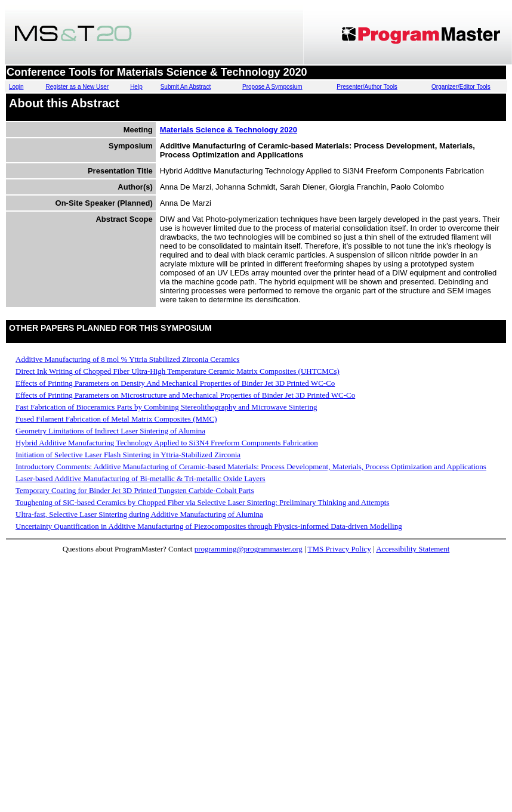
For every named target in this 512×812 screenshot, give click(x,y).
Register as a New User (78, 87)
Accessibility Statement (413, 549)
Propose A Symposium (272, 87)
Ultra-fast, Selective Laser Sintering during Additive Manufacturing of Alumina (139, 514)
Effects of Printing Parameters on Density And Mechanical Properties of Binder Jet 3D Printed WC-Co (175, 383)
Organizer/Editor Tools (461, 87)
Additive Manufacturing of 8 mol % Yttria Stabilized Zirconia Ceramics (127, 359)
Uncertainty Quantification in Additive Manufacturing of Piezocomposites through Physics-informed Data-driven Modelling (209, 526)
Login (16, 87)
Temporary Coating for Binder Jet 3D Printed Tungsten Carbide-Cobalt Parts (135, 490)
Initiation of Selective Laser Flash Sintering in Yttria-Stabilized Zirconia (128, 455)
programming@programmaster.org (249, 549)
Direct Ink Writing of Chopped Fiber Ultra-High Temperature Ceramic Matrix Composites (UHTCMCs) (178, 371)
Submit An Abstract (186, 87)
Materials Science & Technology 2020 (229, 130)
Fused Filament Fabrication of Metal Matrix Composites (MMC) (116, 419)
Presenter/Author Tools (367, 87)
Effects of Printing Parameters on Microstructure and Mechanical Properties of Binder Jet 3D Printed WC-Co (185, 395)
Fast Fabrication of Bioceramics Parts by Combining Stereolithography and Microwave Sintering (166, 407)
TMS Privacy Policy (340, 549)
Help (136, 87)
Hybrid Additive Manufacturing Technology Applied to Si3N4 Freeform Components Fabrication (167, 443)
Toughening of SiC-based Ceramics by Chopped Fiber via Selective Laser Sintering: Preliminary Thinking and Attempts (202, 502)
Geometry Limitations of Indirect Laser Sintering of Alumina (110, 431)
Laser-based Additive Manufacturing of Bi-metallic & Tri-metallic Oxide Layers (141, 478)
